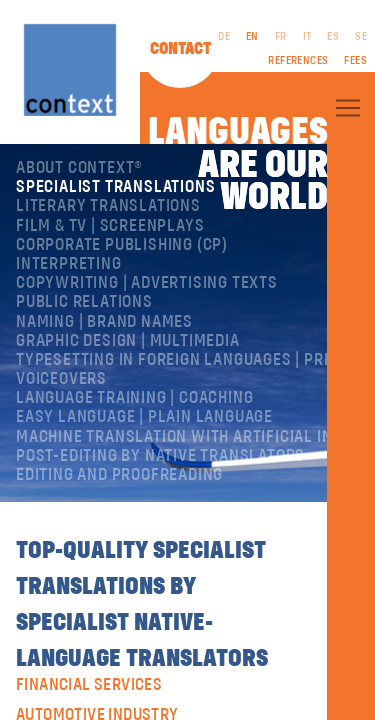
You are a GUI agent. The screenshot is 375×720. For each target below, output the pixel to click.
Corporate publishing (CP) (122, 245)
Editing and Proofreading (119, 475)
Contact (180, 49)
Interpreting (69, 264)
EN (252, 37)
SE (361, 37)
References (298, 61)
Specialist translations (115, 187)
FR (281, 37)
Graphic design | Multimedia (128, 341)
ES (333, 37)
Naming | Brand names (104, 322)
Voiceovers (61, 379)
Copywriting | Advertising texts (147, 283)
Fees (355, 61)
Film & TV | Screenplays (110, 226)
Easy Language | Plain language (144, 417)
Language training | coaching (134, 398)
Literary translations (108, 206)
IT (307, 37)
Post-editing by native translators (160, 456)
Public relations (84, 302)
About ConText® (79, 168)
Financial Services (89, 685)
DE (224, 37)
